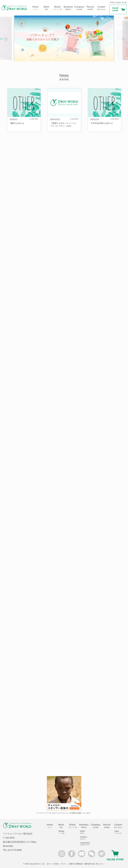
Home (35, 8)
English (118, 2)
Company (79, 8)
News (46, 8)
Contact (101, 8)
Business (68, 8)
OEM (85, 832)
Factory (85, 838)
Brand (57, 8)
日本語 (112, 2)
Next (123, 39)
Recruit (90, 8)
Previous (5, 39)
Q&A (119, 832)
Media (62, 832)
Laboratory (85, 844)
